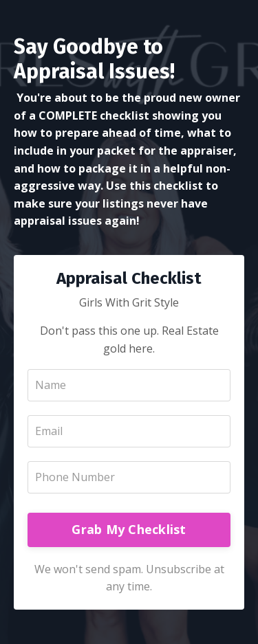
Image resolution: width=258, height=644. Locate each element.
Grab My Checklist (129, 529)
